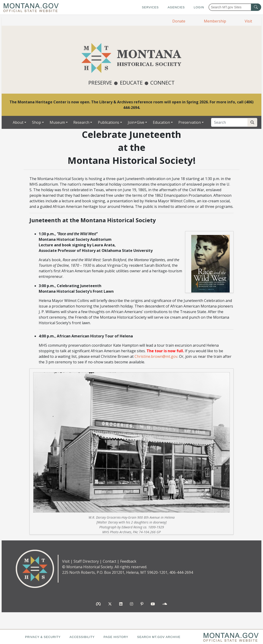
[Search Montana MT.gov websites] (235, 7)
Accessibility (82, 637)
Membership (215, 21)
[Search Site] (252, 122)
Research (81, 122)
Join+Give (136, 122)
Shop (37, 122)
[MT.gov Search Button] (256, 7)
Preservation (190, 122)
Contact (109, 561)
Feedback (128, 561)
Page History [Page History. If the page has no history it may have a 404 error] (116, 637)
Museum (57, 122)
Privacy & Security (43, 637)
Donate (179, 21)
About (18, 122)
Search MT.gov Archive (159, 637)
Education (161, 122)
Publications (109, 122)
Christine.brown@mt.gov (156, 356)
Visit (248, 21)
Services (150, 7)
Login (199, 7)
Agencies (176, 7)
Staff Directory (86, 561)
